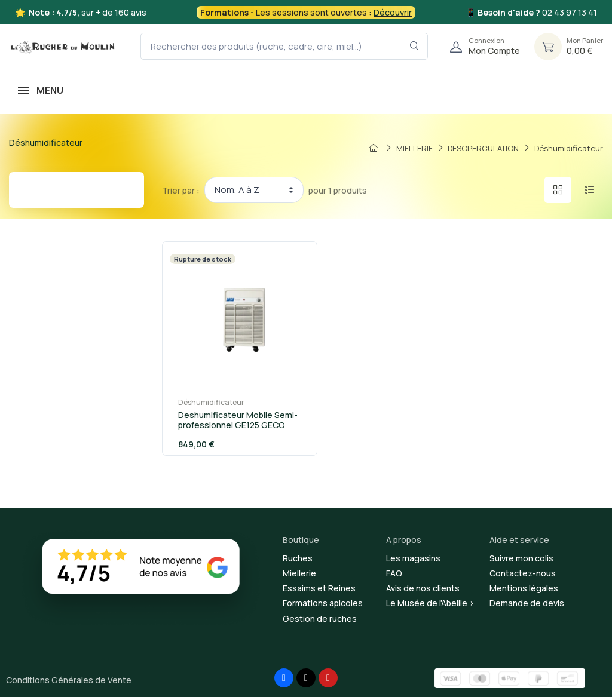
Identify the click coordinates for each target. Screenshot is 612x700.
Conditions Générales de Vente (69, 683)
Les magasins (413, 561)
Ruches (298, 561)
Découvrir (393, 12)
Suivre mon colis (521, 561)
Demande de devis (527, 606)
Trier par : (181, 190)
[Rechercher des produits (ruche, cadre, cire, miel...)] (284, 46)
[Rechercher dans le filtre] (414, 46)
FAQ (394, 576)
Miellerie (299, 576)
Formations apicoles (323, 606)
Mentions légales (524, 591)
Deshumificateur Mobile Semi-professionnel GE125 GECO (232, 423)
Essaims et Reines (319, 591)
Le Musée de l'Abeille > (430, 606)
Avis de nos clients (423, 591)
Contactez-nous (523, 576)
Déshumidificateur (205, 405)
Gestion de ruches (320, 621)
